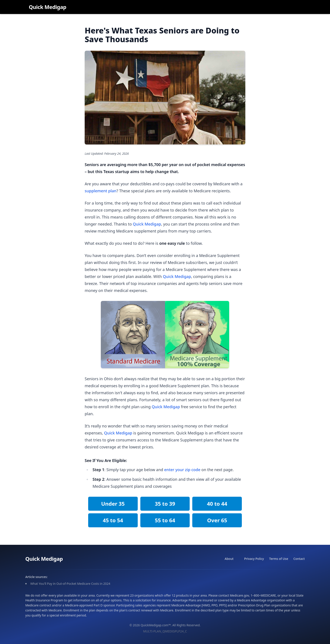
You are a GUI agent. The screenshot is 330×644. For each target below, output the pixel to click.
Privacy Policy (254, 559)
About (229, 559)
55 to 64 (165, 520)
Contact (299, 559)
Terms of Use (279, 559)
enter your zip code (182, 470)
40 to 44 (217, 504)
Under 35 (113, 504)
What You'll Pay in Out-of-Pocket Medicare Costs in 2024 (70, 584)
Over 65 (217, 520)
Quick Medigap (47, 7)
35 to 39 (165, 504)
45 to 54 (113, 520)
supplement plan (101, 191)
